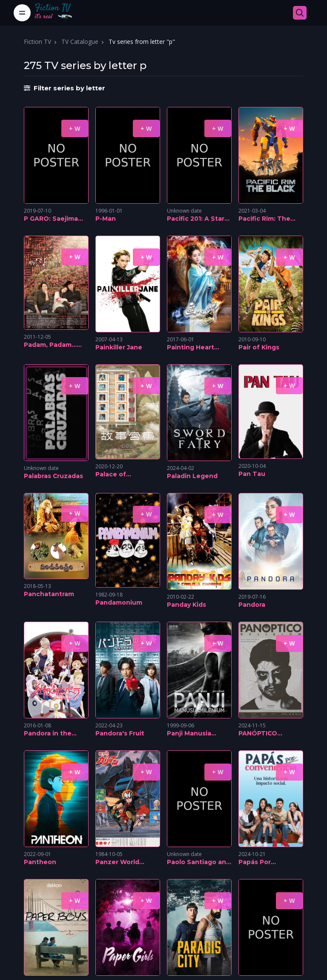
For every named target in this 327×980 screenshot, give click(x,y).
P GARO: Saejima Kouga (51, 219)
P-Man (106, 219)
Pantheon (40, 862)
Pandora (252, 605)
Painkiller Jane (119, 347)
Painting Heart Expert (191, 348)
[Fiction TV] (58, 13)
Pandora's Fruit (120, 733)
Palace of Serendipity (114, 475)
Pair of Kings (259, 347)
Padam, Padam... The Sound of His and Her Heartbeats (56, 345)
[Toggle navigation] (22, 13)
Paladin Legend (192, 476)
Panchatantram (49, 594)
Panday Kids (186, 605)
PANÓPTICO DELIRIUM (258, 734)
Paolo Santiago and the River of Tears (199, 862)
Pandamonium (119, 602)
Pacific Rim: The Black (264, 219)
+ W (75, 128)
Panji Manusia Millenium (189, 734)
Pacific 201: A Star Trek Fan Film (196, 219)
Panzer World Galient (117, 862)
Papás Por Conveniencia (261, 862)
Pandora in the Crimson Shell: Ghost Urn (48, 734)
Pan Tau (252, 474)
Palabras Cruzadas (53, 476)
